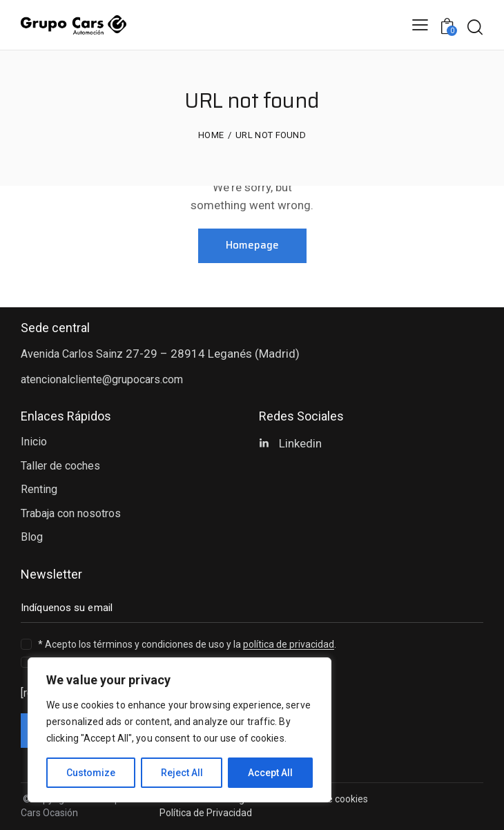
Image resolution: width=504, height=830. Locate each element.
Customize (91, 773)
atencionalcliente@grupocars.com (102, 379)
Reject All (182, 773)
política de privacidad (289, 645)
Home (211, 135)
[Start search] (475, 27)
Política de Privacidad (206, 813)
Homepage (252, 245)
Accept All (270, 773)
